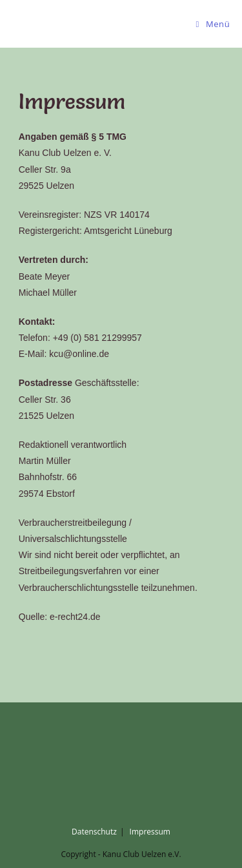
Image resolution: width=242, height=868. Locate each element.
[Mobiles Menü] (213, 24)
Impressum (150, 832)
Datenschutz (94, 832)
